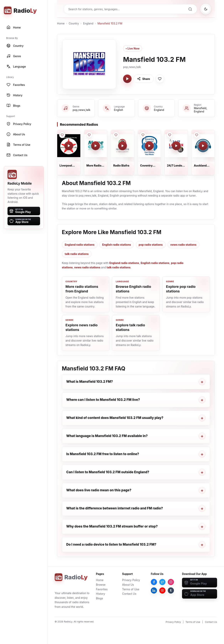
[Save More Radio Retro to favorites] (89, 135)
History (100, 594)
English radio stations (117, 245)
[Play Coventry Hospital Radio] (149, 146)
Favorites (102, 589)
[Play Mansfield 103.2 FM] (127, 79)
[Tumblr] (171, 590)
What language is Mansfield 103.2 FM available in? (107, 436)
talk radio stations (77, 254)
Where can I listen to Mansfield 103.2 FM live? (103, 400)
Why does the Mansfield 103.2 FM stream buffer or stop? (112, 526)
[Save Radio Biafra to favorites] (116, 135)
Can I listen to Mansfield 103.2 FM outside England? (108, 472)
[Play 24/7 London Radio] (176, 146)
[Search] (190, 9)
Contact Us (129, 594)
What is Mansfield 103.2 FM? (90, 382)
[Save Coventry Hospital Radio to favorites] (143, 135)
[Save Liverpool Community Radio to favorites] (62, 135)
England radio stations (80, 245)
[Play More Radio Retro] (96, 146)
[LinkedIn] (154, 590)
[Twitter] (162, 582)
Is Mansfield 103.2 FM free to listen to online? (103, 454)
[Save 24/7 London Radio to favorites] (170, 135)
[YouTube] (162, 590)
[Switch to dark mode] (206, 9)
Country (74, 23)
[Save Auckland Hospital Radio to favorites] (197, 135)
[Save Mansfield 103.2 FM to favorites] (160, 79)
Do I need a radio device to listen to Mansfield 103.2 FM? (111, 544)
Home (61, 23)
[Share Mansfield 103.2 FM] (144, 79)
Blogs (99, 598)
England (88, 23)
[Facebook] (154, 582)
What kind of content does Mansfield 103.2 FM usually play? (115, 418)
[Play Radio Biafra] (122, 146)
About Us (128, 585)
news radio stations (183, 245)
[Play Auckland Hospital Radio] (203, 146)
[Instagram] (171, 582)
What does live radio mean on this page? (99, 490)
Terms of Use (131, 589)
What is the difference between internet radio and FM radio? (115, 508)
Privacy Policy (131, 580)
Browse (101, 585)
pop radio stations (151, 245)
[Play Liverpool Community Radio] (69, 146)
